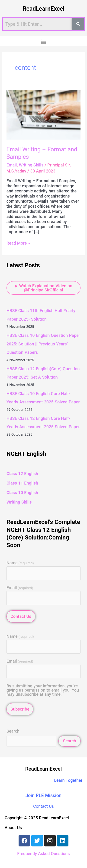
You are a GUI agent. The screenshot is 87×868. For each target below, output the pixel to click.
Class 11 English (22, 483)
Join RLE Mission (44, 795)
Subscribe (20, 709)
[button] (43, 41)
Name (20, 563)
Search (13, 731)
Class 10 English (22, 493)
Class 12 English (22, 474)
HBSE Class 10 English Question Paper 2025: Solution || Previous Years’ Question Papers (43, 344)
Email (12, 165)
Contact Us (21, 616)
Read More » (18, 243)
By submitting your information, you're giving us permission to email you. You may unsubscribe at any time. (43, 690)
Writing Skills (31, 165)
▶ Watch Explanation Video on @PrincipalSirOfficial (43, 288)
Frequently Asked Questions (43, 854)
